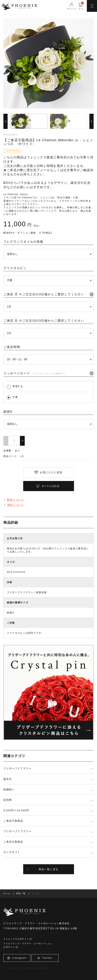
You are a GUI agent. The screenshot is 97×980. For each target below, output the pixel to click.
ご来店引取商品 (13, 821)
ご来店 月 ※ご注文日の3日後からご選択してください (44, 294)
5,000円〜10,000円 (16, 810)
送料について (14, 505)
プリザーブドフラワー (18, 768)
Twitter (45, 958)
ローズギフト (12, 852)
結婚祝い (9, 789)
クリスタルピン (15, 268)
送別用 (8, 800)
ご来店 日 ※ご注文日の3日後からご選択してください (44, 321)
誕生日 (8, 779)
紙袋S (8, 412)
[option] (48, 64)
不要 (15, 397)
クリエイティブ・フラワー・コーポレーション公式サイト (28, 945)
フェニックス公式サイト (18, 939)
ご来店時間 (12, 347)
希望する (18, 386)
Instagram (17, 958)
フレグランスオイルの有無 (23, 242)
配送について (14, 500)
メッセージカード (35, 373)
